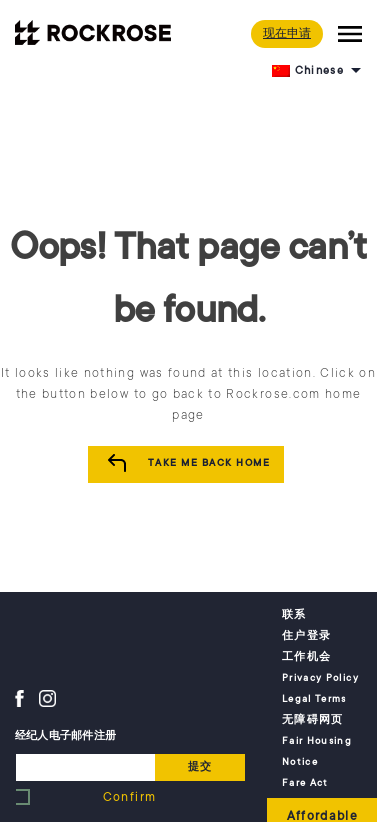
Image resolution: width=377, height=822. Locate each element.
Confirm (129, 797)
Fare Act (305, 783)
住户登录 (306, 636)
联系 (294, 615)
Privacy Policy (320, 678)
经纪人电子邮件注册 (65, 736)
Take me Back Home (209, 463)
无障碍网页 (313, 720)
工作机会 (306, 657)
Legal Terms (314, 699)
